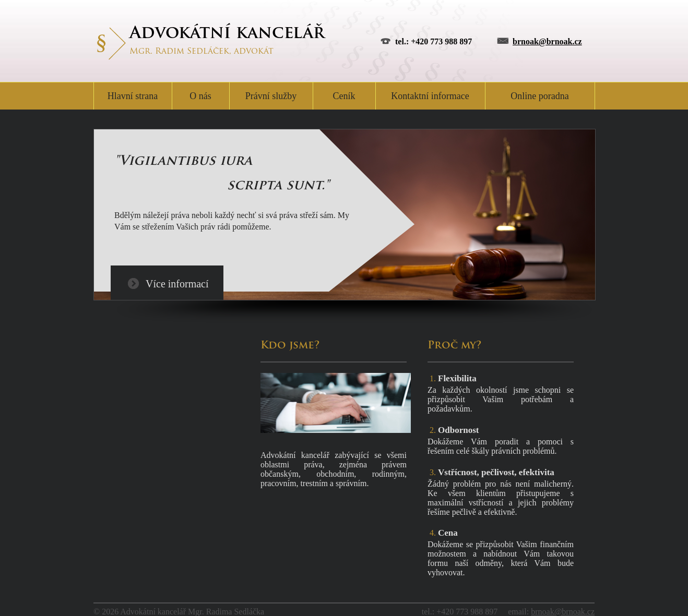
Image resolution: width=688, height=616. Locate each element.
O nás (200, 96)
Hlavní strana (133, 96)
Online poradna (539, 96)
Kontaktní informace (430, 96)
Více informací (177, 284)
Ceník (344, 96)
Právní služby (271, 96)
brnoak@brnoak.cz (547, 41)
